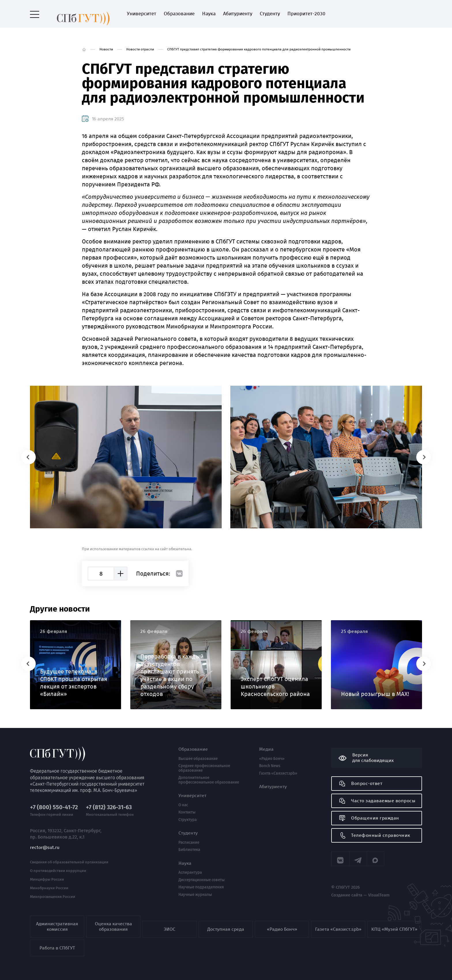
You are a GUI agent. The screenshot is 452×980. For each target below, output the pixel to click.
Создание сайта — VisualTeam (357, 894)
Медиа (266, 749)
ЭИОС (169, 929)
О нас (183, 805)
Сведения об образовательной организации (69, 860)
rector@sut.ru (45, 845)
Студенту (263, 14)
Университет (135, 14)
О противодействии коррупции (58, 869)
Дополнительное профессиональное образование (209, 780)
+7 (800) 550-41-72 (54, 805)
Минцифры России (47, 877)
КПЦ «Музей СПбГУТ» (394, 929)
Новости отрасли (140, 49)
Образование (173, 14)
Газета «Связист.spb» (278, 773)
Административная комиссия (57, 926)
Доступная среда (226, 929)
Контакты (187, 812)
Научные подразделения (201, 887)
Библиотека (189, 850)
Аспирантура (190, 873)
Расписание (189, 843)
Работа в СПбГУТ (57, 948)
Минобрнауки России (49, 886)
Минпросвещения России (53, 895)
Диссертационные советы (201, 880)
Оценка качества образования (113, 926)
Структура (188, 820)
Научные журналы (195, 895)
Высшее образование (198, 759)
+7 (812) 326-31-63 (109, 805)
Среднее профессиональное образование (204, 768)
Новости (106, 49)
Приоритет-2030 (300, 14)
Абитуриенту (231, 14)
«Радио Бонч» (272, 759)
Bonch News (270, 766)
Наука (203, 14)
